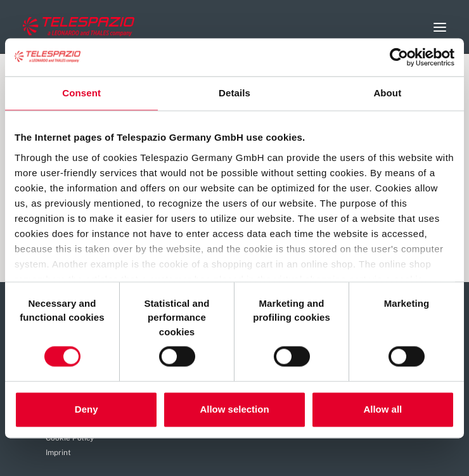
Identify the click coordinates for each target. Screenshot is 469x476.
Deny (87, 409)
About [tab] (387, 93)
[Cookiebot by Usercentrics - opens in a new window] (399, 57)
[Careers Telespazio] (79, 27)
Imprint (58, 453)
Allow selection (234, 409)
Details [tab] (234, 93)
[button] (440, 27)
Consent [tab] (81, 93)
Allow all (382, 409)
